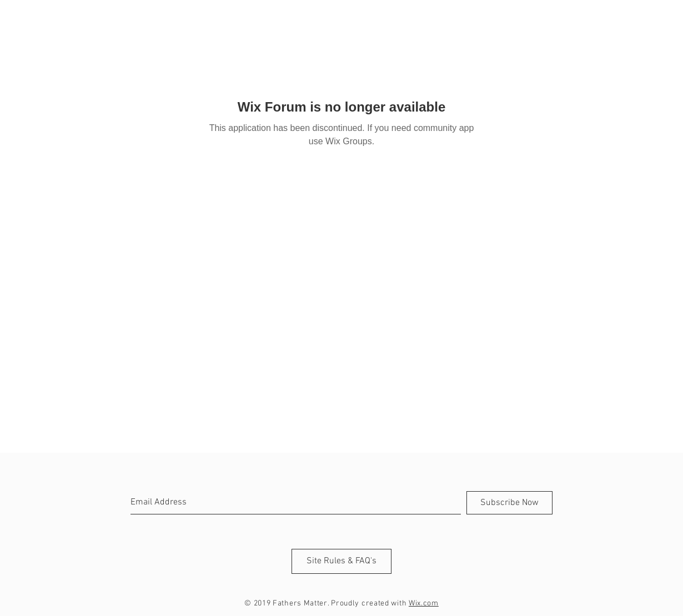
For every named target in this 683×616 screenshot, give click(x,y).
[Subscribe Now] (509, 503)
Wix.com (424, 604)
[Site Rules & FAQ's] (341, 561)
